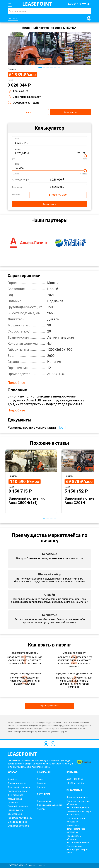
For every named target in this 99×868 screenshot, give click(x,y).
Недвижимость (15, 810)
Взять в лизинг (71, 112)
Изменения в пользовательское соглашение (76, 829)
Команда (42, 783)
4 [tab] (51, 68)
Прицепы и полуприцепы (20, 818)
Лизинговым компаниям (49, 805)
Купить (28, 112)
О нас (40, 779)
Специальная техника (18, 826)
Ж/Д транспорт (15, 795)
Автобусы (13, 779)
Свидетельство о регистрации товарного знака (78, 849)
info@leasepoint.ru (75, 783)
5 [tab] (55, 68)
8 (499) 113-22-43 (75, 779)
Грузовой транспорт (18, 791)
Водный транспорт (17, 783)
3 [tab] (48, 68)
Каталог (13, 18)
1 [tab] (40, 67)
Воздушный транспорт (19, 787)
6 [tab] (59, 68)
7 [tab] (59, 258)
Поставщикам (44, 801)
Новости (41, 787)
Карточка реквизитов (77, 797)
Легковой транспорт (18, 806)
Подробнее (16, 383)
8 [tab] (63, 258)
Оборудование (15, 814)
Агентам (41, 809)
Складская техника (17, 822)
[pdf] (62, 427)
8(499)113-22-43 (78, 4)
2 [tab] (44, 68)
